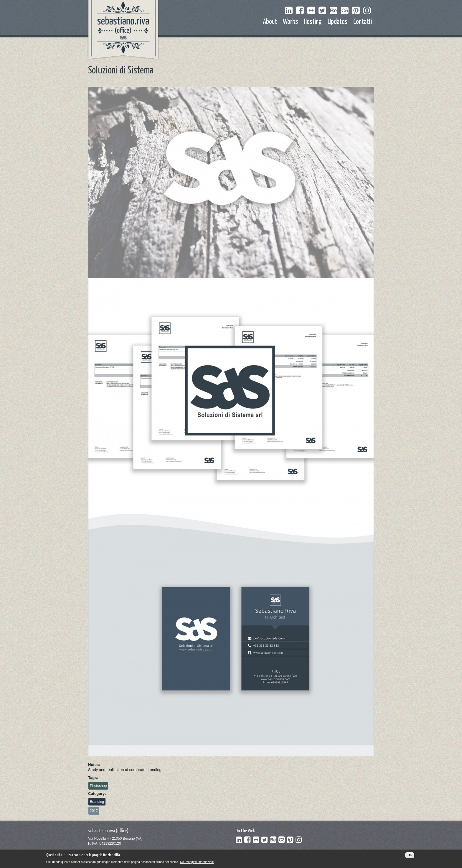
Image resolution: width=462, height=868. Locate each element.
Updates (338, 22)
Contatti (363, 22)
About (270, 22)
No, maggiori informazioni (197, 864)
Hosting (313, 22)
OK (410, 857)
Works (290, 22)
